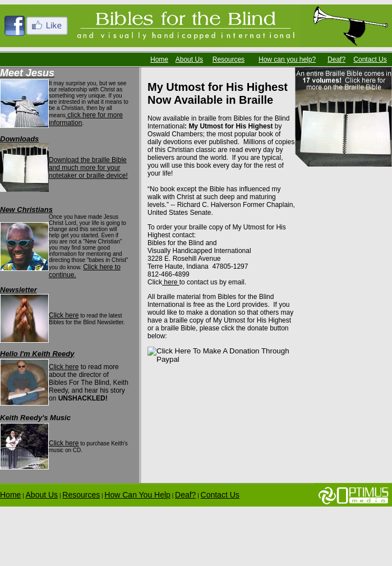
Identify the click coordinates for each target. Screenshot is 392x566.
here (171, 282)
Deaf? (336, 59)
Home (159, 59)
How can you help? (287, 59)
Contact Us (370, 59)
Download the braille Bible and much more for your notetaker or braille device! (88, 168)
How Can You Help (137, 495)
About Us (189, 59)
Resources (229, 59)
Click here (64, 315)
